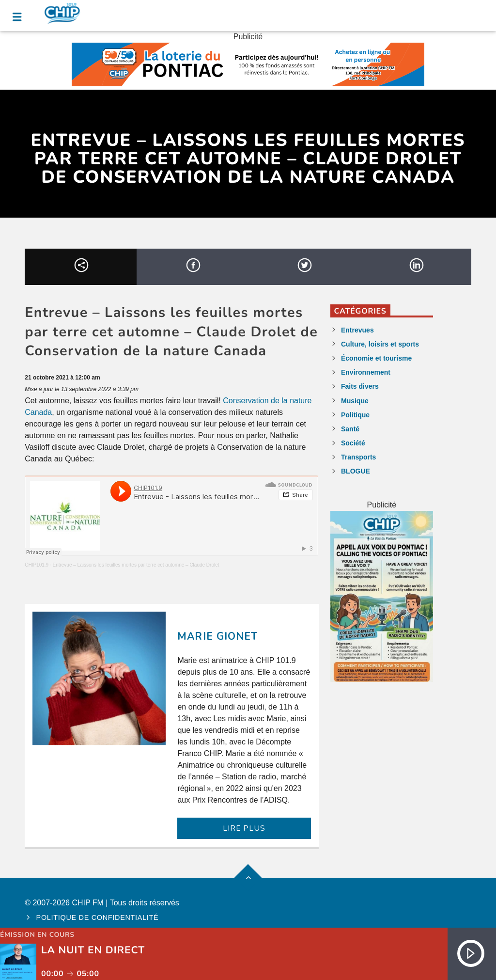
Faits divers (360, 386)
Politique (355, 415)
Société (353, 443)
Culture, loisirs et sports (380, 344)
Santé (350, 429)
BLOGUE (356, 471)
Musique (355, 401)
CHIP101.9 (37, 565)
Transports (358, 457)
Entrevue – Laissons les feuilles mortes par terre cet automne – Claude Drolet (136, 565)
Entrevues (357, 330)
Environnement (366, 372)
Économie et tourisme (376, 358)
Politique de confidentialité (98, 917)
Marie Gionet (217, 636)
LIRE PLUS (244, 828)
